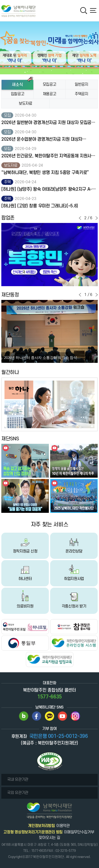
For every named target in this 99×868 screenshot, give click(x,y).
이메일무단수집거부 (79, 832)
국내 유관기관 (18, 780)
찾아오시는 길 (49, 838)
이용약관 (63, 826)
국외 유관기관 (18, 793)
